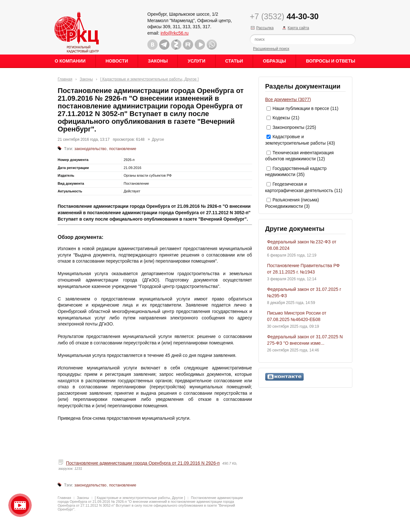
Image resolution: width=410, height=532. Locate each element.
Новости (117, 61)
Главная (65, 79)
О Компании (70, 61)
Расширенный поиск (271, 49)
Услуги (197, 61)
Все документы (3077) (288, 99)
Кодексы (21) (286, 118)
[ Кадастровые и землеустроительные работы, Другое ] (150, 79)
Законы (158, 61)
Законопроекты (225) (294, 127)
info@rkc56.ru (174, 33)
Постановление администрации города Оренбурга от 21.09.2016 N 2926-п (143, 463)
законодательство (90, 149)
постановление (123, 149)
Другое (158, 139)
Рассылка (265, 28)
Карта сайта (298, 28)
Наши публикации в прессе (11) (306, 108)
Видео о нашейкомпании (20, 505)
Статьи (234, 61)
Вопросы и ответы (331, 61)
